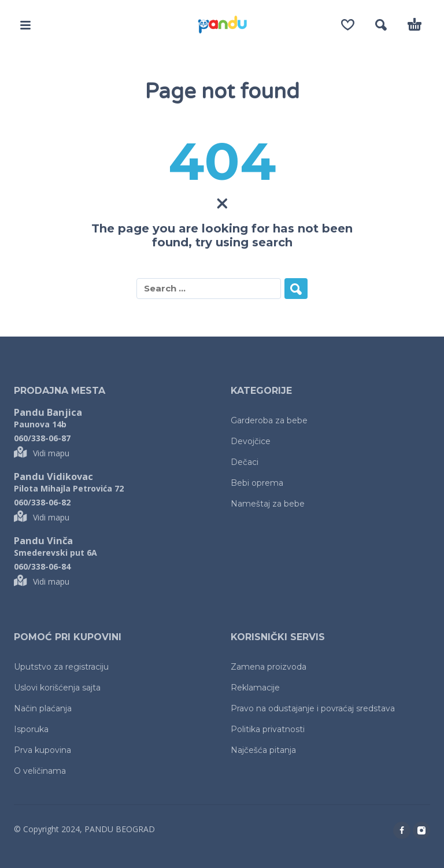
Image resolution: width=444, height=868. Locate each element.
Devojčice (251, 441)
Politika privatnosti (268, 729)
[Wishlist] (348, 25)
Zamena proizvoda (269, 667)
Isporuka (31, 729)
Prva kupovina (42, 750)
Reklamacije (255, 688)
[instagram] (421, 830)
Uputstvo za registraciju (61, 667)
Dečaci (245, 462)
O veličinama (40, 771)
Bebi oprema (257, 483)
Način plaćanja (43, 708)
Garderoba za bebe (269, 420)
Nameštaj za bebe (268, 504)
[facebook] (402, 830)
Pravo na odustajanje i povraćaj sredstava (313, 708)
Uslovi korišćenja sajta (57, 688)
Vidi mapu (42, 453)
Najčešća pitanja (263, 750)
